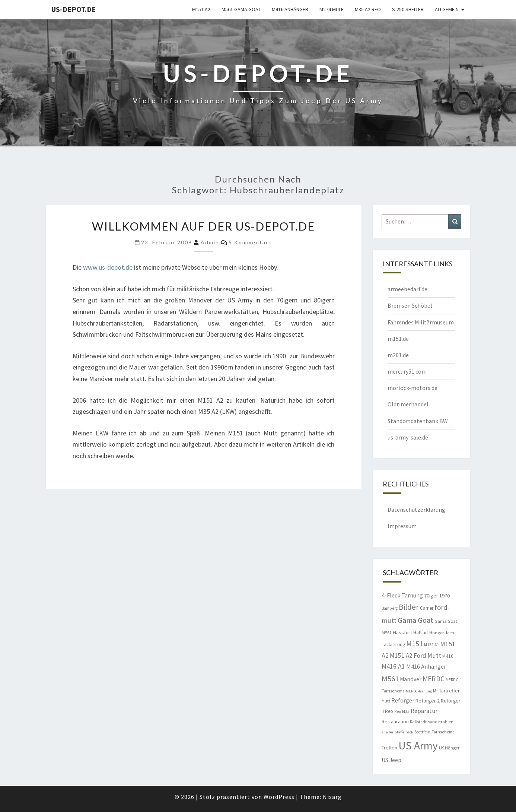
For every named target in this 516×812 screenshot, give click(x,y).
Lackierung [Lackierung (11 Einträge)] (393, 644)
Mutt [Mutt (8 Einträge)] (386, 701)
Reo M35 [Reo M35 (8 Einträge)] (402, 711)
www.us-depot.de (108, 267)
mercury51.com (407, 371)
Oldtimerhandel (408, 404)
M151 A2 (201, 9)
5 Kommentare (250, 242)
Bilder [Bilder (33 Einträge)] (409, 607)
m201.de (398, 355)
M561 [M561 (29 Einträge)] (390, 679)
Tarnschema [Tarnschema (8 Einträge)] (443, 732)
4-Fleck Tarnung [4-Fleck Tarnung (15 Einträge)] (402, 595)
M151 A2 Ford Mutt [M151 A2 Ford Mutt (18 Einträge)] (415, 656)
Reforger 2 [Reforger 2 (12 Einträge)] (428, 701)
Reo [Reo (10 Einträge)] (389, 711)
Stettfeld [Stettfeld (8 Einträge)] (422, 732)
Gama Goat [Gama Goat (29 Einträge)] (415, 620)
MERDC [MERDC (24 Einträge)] (434, 679)
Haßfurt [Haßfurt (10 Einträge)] (421, 633)
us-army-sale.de (408, 437)
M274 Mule (332, 9)
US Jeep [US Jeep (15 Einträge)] (391, 760)
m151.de (398, 339)
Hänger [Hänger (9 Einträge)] (437, 633)
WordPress (279, 797)
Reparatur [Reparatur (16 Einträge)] (424, 711)
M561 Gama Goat (241, 9)
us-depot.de (74, 9)
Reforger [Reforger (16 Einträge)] (403, 700)
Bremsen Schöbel (410, 305)
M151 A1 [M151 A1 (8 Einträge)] (431, 645)
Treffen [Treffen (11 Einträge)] (389, 748)
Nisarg (332, 797)
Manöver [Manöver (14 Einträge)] (411, 679)
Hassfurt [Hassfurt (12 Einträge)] (402, 632)
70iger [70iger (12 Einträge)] (431, 596)
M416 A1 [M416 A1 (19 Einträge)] (393, 666)
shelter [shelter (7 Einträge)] (388, 732)
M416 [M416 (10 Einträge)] (448, 656)
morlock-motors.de (413, 388)
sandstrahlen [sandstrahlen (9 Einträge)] (441, 722)
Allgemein (447, 9)
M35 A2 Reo (368, 9)
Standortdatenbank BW (418, 421)
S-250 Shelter (408, 9)
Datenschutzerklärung (416, 510)
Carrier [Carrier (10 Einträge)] (427, 608)
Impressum (402, 526)
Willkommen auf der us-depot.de (203, 226)
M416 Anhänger (290, 9)
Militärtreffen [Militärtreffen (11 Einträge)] (447, 691)
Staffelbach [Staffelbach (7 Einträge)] (404, 732)
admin (210, 242)
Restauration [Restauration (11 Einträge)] (395, 721)
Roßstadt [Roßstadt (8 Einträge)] (418, 722)
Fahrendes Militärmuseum (421, 322)
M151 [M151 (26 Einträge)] (415, 643)
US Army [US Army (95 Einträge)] (418, 746)
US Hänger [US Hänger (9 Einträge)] (449, 748)
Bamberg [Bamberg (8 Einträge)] (390, 608)
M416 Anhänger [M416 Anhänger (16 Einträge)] (426, 666)
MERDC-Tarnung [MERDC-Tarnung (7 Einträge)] (419, 691)
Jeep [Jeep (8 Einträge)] (450, 633)
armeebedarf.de (407, 289)
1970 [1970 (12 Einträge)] (445, 596)
